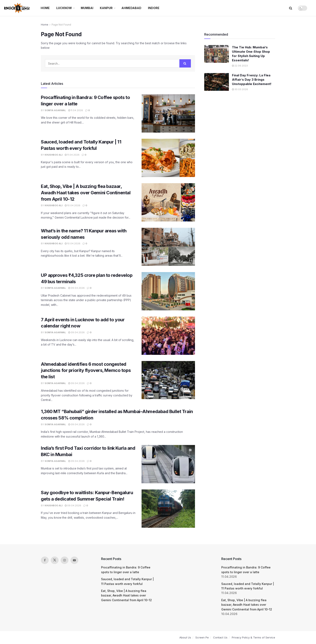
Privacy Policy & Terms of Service (253, 637)
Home (45, 8)
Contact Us (220, 637)
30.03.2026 (240, 89)
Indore (154, 8)
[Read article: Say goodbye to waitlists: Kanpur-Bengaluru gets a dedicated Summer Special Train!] (168, 509)
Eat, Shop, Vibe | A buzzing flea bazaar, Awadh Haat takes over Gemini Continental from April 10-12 (86, 193)
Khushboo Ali (54, 155)
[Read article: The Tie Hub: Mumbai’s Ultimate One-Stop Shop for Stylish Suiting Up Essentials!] (217, 54)
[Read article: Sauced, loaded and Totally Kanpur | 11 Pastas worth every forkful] (168, 158)
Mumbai (87, 8)
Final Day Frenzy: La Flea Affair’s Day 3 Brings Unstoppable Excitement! (252, 80)
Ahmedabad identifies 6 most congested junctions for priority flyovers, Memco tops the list (86, 370)
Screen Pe (202, 637)
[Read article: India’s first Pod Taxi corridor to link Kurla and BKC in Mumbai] (168, 464)
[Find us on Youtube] (74, 560)
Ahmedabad (131, 8)
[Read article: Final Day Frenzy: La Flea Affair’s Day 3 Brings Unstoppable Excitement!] (217, 82)
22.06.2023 (240, 66)
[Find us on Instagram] (65, 560)
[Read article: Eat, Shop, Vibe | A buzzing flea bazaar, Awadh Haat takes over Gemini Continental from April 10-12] (168, 202)
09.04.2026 (76, 288)
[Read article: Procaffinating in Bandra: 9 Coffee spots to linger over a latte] (168, 113)
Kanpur (106, 8)
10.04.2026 (73, 205)
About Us (185, 637)
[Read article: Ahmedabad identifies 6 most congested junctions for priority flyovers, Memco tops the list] (168, 380)
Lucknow (64, 8)
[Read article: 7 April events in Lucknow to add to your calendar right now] (168, 336)
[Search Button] (291, 8)
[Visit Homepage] (17, 8)
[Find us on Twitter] (55, 560)
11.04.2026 (76, 110)
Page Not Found (61, 25)
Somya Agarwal (55, 110)
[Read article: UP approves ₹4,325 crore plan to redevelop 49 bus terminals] (168, 291)
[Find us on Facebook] (45, 560)
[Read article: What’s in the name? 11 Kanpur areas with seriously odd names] (168, 247)
